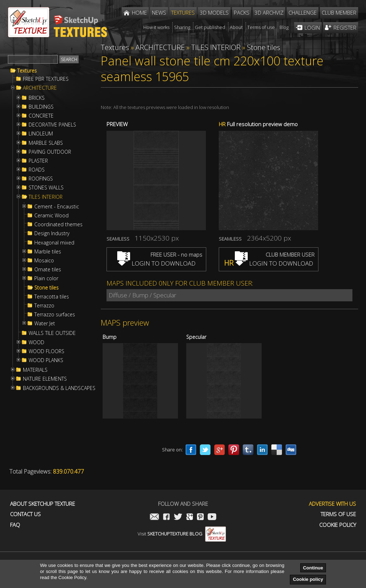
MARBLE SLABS (46, 143)
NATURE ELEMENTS (45, 379)
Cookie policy (308, 579)
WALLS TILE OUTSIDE (52, 333)
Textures (27, 71)
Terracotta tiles (52, 297)
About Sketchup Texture (43, 504)
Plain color (46, 278)
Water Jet (45, 323)
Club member (339, 13)
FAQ (15, 525)
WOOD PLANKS (46, 360)
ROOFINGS (41, 179)
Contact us (25, 514)
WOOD (36, 342)
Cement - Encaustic (57, 207)
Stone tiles (46, 288)
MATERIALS (35, 370)
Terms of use (338, 514)
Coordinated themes (58, 224)
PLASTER (38, 161)
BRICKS (37, 98)
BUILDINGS (41, 107)
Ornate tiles (48, 270)
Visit (182, 534)
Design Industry (52, 233)
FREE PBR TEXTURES (46, 79)
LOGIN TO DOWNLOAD (156, 263)
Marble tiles (48, 252)
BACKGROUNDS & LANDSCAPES (59, 388)
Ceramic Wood (51, 216)
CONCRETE (41, 116)
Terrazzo (44, 306)
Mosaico (44, 261)
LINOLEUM (41, 134)
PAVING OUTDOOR (50, 152)
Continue (313, 568)
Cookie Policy (338, 525)
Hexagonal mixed (54, 243)
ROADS (37, 170)
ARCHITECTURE (40, 88)
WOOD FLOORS (46, 351)
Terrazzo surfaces (55, 315)
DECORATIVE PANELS (52, 125)
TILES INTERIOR (46, 197)
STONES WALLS (46, 188)
